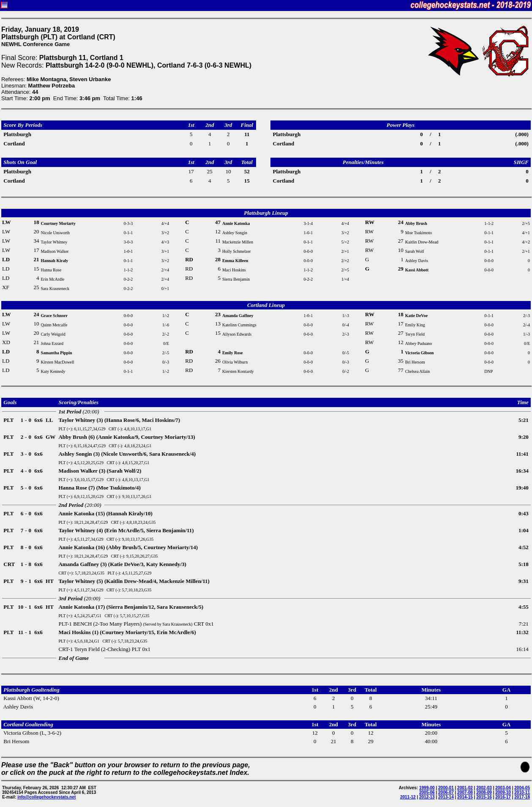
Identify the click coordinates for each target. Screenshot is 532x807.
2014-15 (465, 797)
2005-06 (427, 792)
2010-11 (522, 792)
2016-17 (503, 797)
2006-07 (446, 792)
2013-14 (446, 797)
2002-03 (484, 788)
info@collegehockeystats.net (46, 797)
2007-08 (465, 792)
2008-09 (484, 792)
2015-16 (484, 797)
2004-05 (522, 788)
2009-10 (503, 792)
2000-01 (446, 788)
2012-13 (427, 797)
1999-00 (427, 788)
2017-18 (522, 797)
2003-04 (503, 788)
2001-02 (465, 788)
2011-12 (408, 797)
